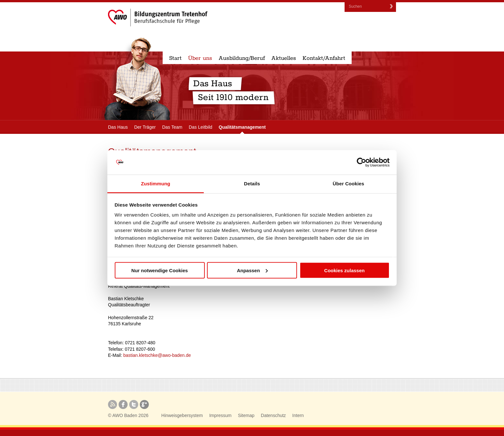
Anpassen (252, 270)
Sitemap (246, 415)
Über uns (200, 58)
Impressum (220, 415)
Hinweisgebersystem (182, 415)
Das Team (172, 127)
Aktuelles (284, 58)
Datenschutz (274, 415)
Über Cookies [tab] (348, 184)
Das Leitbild (200, 127)
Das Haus (118, 127)
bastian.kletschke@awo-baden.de (157, 355)
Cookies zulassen (345, 270)
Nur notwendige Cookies (160, 270)
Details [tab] (252, 184)
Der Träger (145, 127)
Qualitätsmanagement (242, 127)
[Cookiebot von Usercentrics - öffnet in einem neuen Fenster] (361, 162)
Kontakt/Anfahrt (324, 58)
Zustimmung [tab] (156, 184)
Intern (298, 415)
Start (175, 58)
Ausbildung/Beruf (242, 58)
